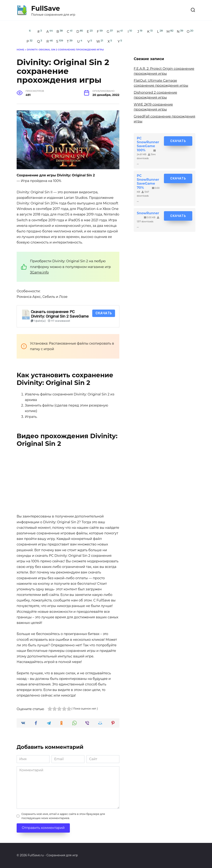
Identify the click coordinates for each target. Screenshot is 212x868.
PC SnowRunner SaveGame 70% (148, 182)
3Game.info (39, 272)
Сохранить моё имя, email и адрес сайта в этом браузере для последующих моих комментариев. (63, 816)
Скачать (104, 313)
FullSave (46, 8)
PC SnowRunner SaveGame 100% (148, 144)
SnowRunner (148, 213)
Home (20, 50)
